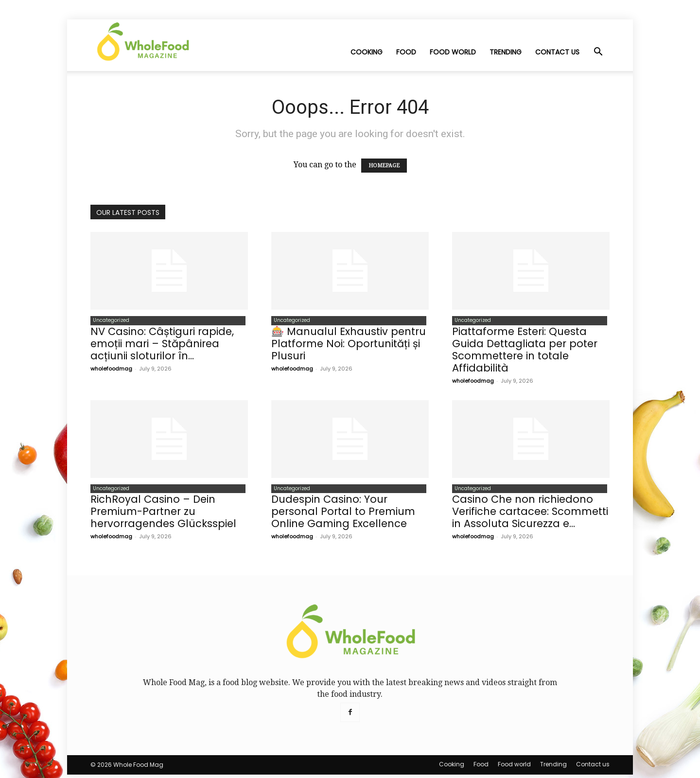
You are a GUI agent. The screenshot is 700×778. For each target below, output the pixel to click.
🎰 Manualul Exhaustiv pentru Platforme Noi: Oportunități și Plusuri (349, 345)
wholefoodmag (111, 370)
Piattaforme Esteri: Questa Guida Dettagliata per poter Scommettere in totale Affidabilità (525, 351)
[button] (598, 53)
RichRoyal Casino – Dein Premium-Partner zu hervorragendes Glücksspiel (163, 515)
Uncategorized (109, 321)
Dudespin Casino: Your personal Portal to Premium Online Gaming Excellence (343, 515)
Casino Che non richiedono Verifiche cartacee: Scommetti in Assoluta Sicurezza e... (530, 515)
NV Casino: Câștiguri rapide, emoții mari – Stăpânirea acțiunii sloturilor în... (162, 345)
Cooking (367, 52)
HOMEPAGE (384, 166)
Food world (453, 52)
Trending (506, 52)
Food (406, 52)
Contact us (557, 52)
